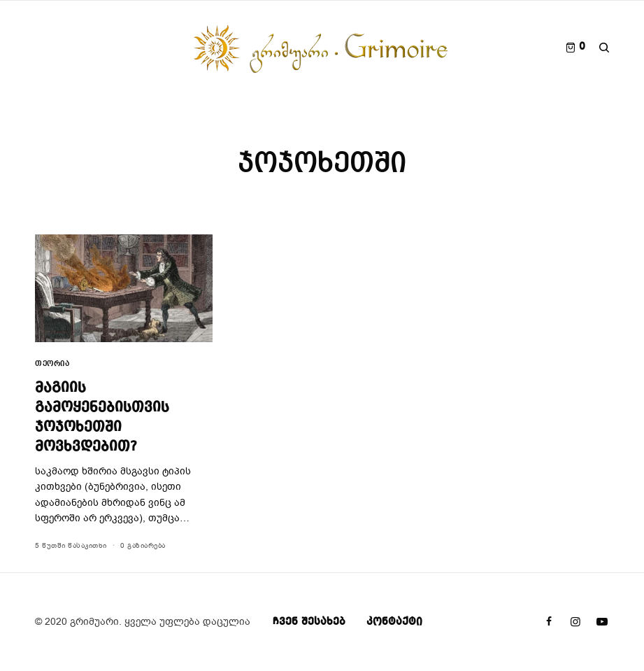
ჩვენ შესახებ (309, 622)
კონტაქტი (394, 622)
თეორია (52, 364)
